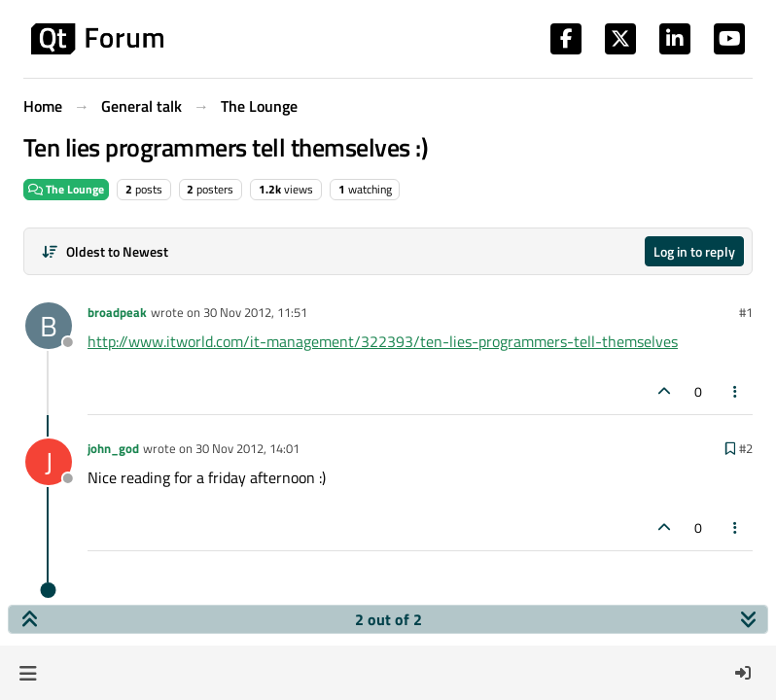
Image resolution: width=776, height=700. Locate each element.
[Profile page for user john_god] (49, 462)
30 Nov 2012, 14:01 (247, 448)
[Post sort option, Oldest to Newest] (105, 251)
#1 (746, 312)
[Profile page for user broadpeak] (49, 326)
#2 (746, 448)
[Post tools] (736, 391)
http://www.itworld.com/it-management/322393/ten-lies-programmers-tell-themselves (383, 341)
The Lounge (66, 189)
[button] (28, 673)
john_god (113, 448)
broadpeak (117, 312)
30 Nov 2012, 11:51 (255, 312)
